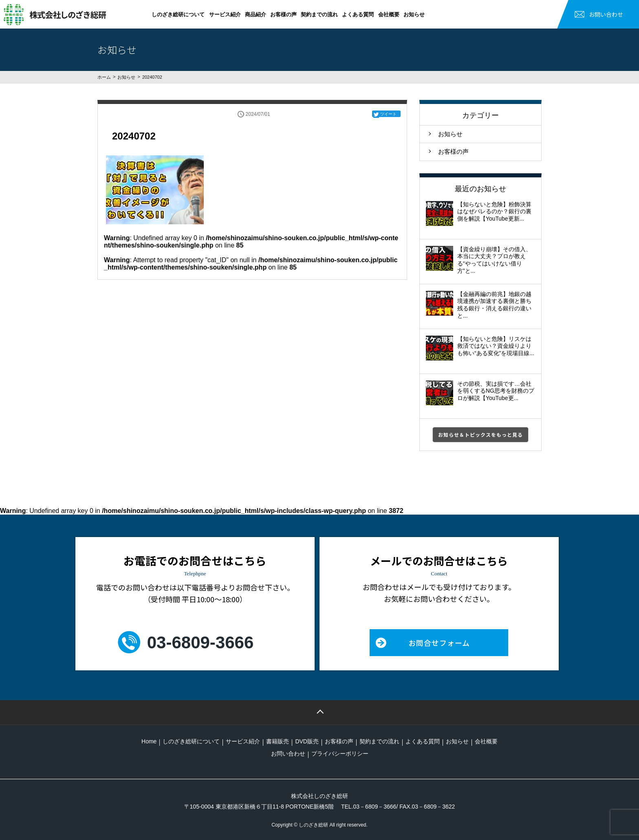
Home (149, 741)
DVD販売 (307, 741)
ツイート (388, 114)
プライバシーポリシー (340, 754)
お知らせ (414, 14)
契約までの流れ (319, 14)
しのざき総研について (178, 14)
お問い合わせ (606, 14)
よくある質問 (358, 14)
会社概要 (389, 14)
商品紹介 (256, 14)
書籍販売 (278, 741)
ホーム (104, 77)
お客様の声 (283, 14)
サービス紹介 (225, 14)
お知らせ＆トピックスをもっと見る (480, 434)
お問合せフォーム (439, 643)
